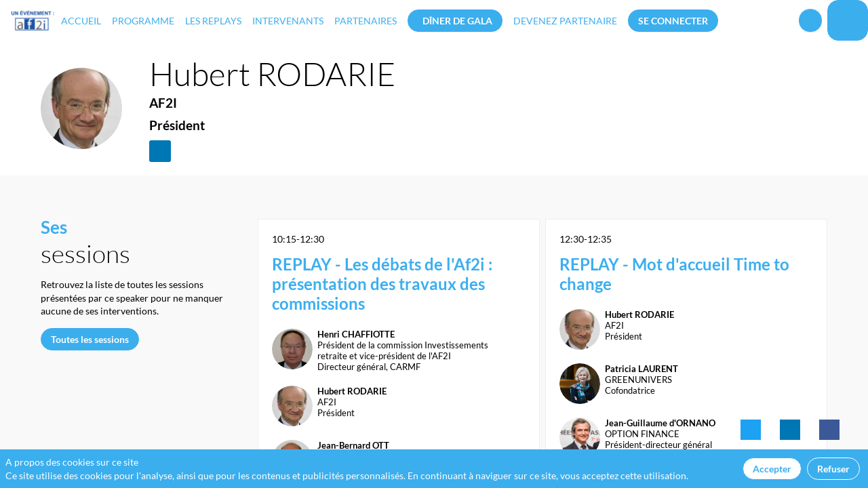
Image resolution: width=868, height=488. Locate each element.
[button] (455, 21)
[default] (565, 20)
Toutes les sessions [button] (90, 339)
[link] (81, 20)
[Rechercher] (810, 24)
